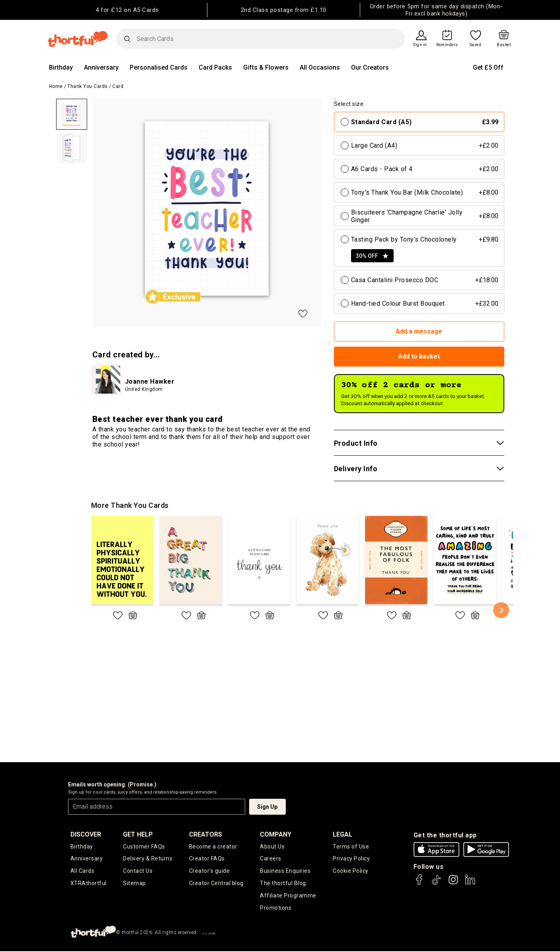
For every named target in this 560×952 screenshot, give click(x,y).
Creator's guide (210, 871)
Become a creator (213, 847)
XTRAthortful (89, 884)
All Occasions (320, 67)
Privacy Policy (351, 859)
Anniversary (101, 67)
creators (206, 834)
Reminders (447, 45)
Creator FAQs (207, 859)
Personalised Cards (159, 67)
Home (56, 86)
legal (342, 834)
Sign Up (267, 807)
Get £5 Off (488, 67)
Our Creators (370, 67)
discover (86, 834)
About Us (272, 847)
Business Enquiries (285, 871)
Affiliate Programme (288, 896)
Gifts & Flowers (266, 67)
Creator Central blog (216, 884)
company (276, 834)
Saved (476, 45)
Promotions (276, 908)
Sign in (420, 45)
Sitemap (135, 884)
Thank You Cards (88, 86)
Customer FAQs (144, 847)
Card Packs (215, 67)
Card (118, 86)
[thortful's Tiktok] (436, 883)
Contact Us (138, 871)
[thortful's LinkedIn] (470, 883)
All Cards (83, 871)
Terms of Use (351, 847)
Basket (504, 45)
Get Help (138, 834)
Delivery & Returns (148, 859)
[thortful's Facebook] (420, 883)
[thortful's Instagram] (453, 883)
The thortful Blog (283, 884)
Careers (271, 859)
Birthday (61, 67)
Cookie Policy (351, 871)
